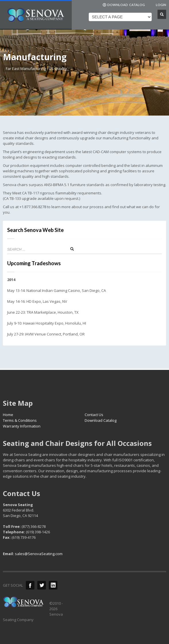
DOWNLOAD (124, 5)
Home (8, 415)
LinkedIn (53, 585)
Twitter (42, 585)
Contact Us (94, 415)
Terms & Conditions (20, 420)
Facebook (30, 585)
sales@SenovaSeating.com (39, 554)
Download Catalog (101, 420)
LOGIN (161, 5)
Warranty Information (22, 426)
